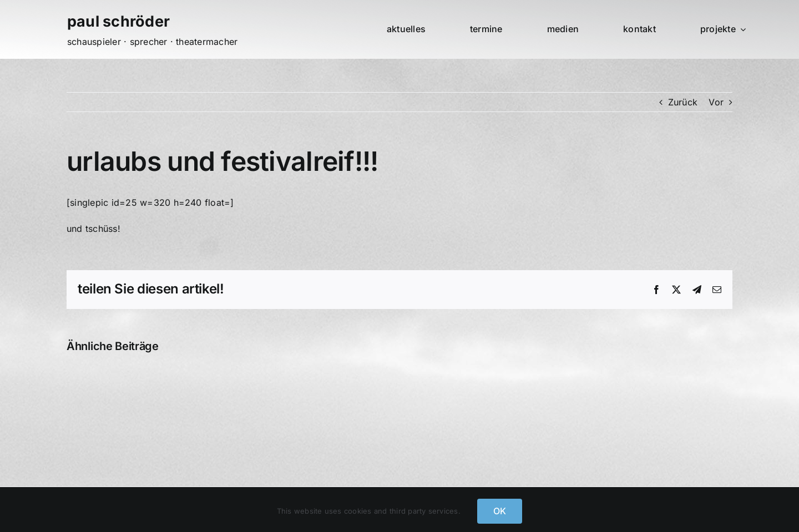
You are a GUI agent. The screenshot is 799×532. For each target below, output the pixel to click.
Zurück (683, 102)
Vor (716, 102)
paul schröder (118, 21)
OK (500, 511)
